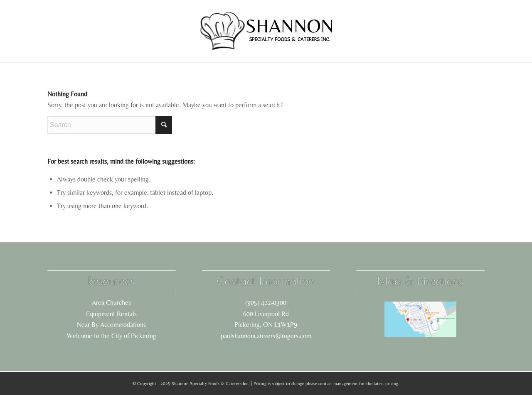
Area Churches (111, 303)
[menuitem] (102, 31)
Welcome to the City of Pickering (112, 336)
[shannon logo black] (266, 31)
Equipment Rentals (111, 314)
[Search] (110, 125)
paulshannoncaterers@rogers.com (266, 336)
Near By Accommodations (111, 325)
